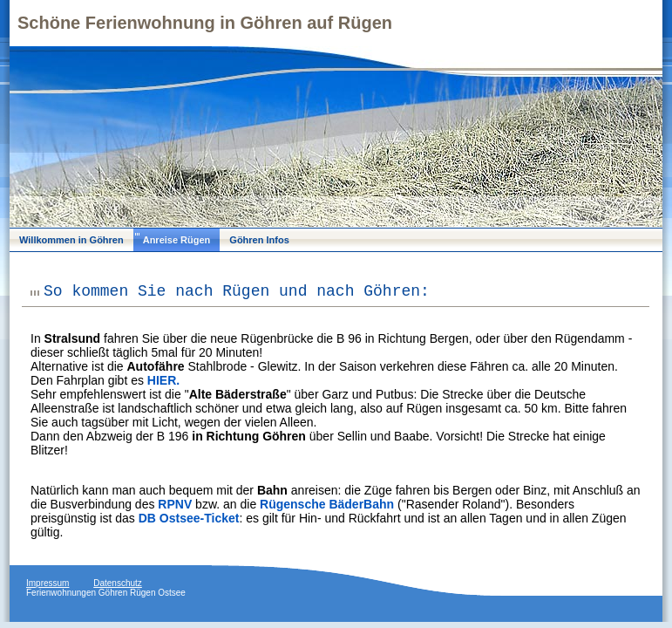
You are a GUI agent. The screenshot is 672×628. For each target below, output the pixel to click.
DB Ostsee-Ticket (189, 518)
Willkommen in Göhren (71, 240)
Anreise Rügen (177, 240)
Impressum (48, 583)
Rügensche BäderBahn (327, 504)
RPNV (175, 504)
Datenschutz (118, 583)
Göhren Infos (259, 240)
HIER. (163, 380)
